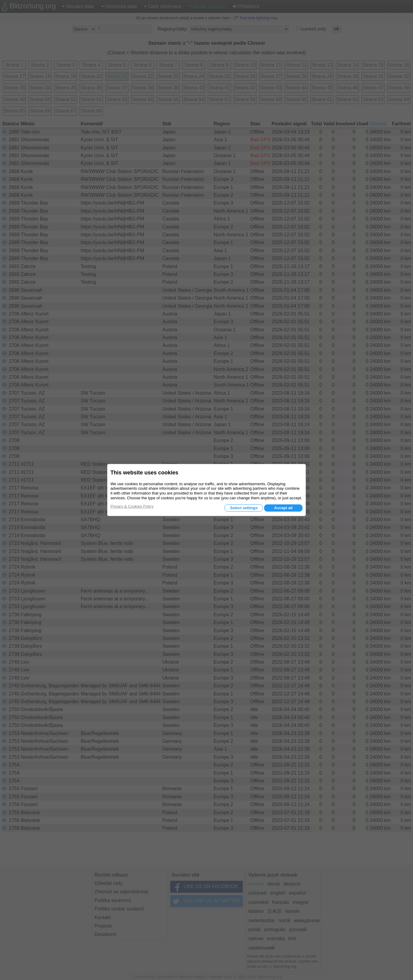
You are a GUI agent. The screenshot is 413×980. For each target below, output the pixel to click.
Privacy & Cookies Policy (132, 506)
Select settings (244, 508)
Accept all (283, 508)
